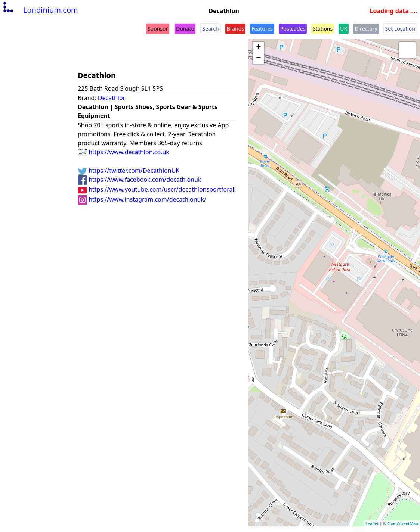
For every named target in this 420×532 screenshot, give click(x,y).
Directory (366, 29)
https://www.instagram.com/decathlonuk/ (142, 199)
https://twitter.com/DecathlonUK (129, 171)
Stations (323, 29)
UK (344, 29)
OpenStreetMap (403, 523)
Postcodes (293, 29)
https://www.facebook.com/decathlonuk (139, 180)
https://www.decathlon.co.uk (123, 152)
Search (210, 29)
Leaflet (372, 523)
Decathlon (112, 98)
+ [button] (258, 47)
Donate (185, 29)
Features (262, 29)
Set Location (400, 29)
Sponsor (158, 29)
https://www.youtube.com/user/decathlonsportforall (157, 189)
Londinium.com (40, 10)
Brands (235, 29)
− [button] (258, 59)
